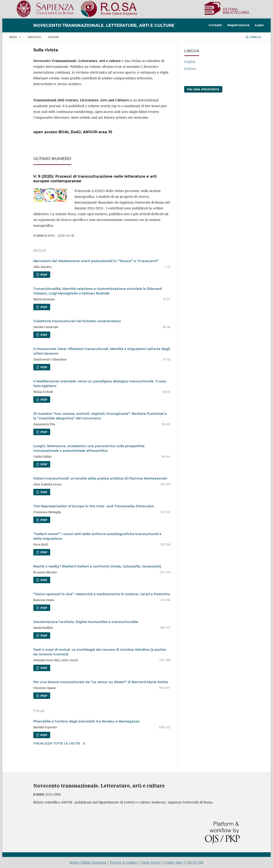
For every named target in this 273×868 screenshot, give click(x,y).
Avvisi (53, 37)
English (190, 62)
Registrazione (238, 25)
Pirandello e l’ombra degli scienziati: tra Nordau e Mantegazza (86, 721)
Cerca (253, 37)
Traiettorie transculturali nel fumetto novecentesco (77, 321)
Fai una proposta (203, 89)
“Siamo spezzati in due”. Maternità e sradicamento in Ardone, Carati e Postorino (102, 594)
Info (14, 37)
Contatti (215, 25)
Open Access (151, 862)
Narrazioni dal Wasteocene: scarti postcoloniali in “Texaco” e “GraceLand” (96, 261)
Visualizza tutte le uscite (57, 743)
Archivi (34, 37)
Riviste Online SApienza (88, 862)
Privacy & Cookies (124, 862)
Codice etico (174, 862)
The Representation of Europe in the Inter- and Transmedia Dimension (94, 506)
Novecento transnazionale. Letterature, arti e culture (104, 25)
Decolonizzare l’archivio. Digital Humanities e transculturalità (86, 622)
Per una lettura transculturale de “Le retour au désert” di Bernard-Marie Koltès (101, 682)
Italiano (190, 69)
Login (259, 25)
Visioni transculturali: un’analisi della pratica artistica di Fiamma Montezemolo (100, 478)
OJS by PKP (195, 862)
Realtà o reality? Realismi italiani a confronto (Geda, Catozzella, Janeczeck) (97, 566)
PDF (43, 275)
